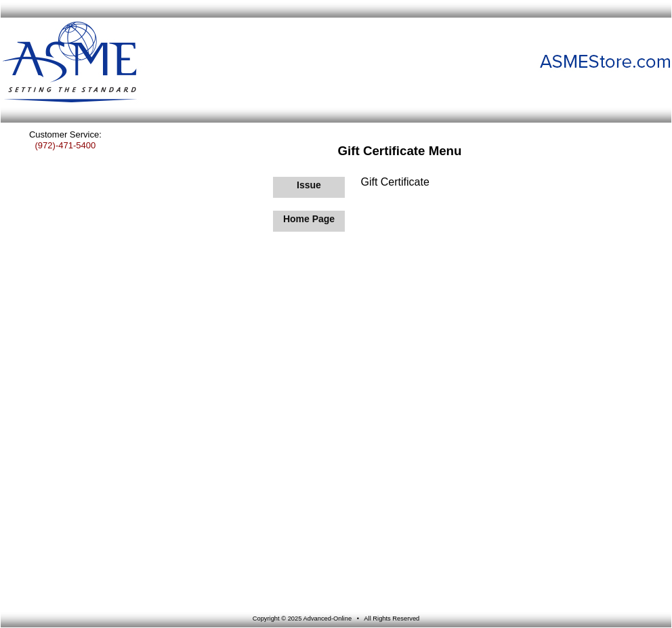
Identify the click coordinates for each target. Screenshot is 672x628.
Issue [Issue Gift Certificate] (309, 185)
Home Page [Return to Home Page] (309, 219)
